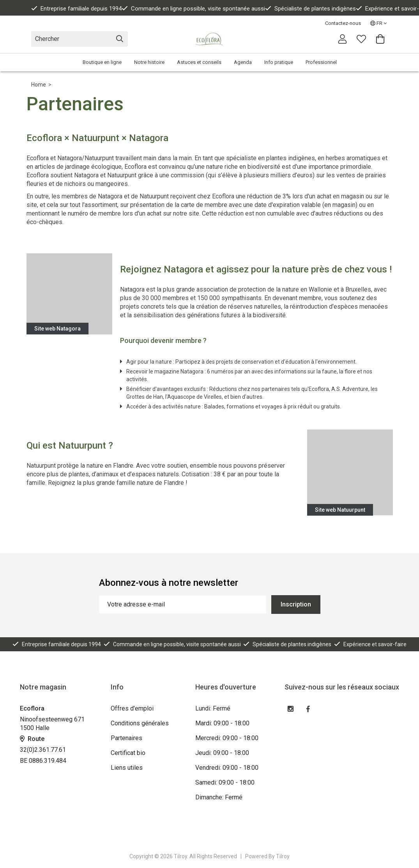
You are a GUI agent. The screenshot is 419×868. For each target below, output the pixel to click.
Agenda (243, 62)
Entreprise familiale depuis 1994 (76, 9)
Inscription (296, 604)
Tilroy (283, 856)
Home (39, 85)
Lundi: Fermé (213, 708)
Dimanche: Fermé (219, 797)
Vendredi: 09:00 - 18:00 (227, 768)
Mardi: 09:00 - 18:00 (222, 723)
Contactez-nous (343, 23)
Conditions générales (140, 723)
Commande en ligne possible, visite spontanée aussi (193, 9)
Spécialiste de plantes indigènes (310, 9)
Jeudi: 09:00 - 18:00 (222, 753)
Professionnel (321, 62)
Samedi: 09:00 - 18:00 (225, 782)
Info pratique (279, 62)
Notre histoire (149, 62)
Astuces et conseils (199, 62)
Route (32, 739)
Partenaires (126, 738)
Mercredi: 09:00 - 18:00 (227, 738)
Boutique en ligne (102, 62)
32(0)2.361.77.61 (43, 750)
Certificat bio (128, 753)
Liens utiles (127, 768)
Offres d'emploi (132, 708)
